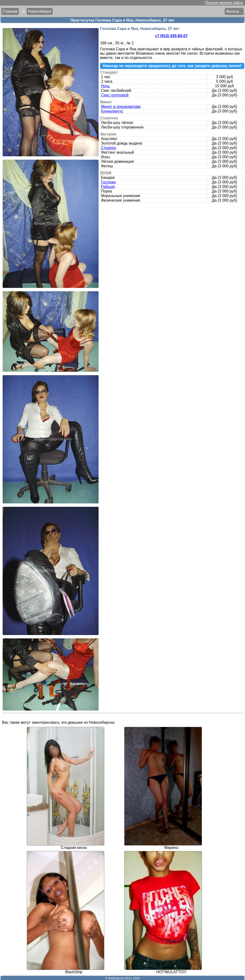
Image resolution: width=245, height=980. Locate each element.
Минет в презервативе (121, 107)
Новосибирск (40, 11)
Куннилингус (112, 111)
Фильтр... (234, 11)
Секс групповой (115, 95)
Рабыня (108, 187)
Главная (10, 11)
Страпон (109, 148)
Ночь (105, 86)
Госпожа (108, 182)
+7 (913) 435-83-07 (171, 36)
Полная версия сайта (224, 3)
